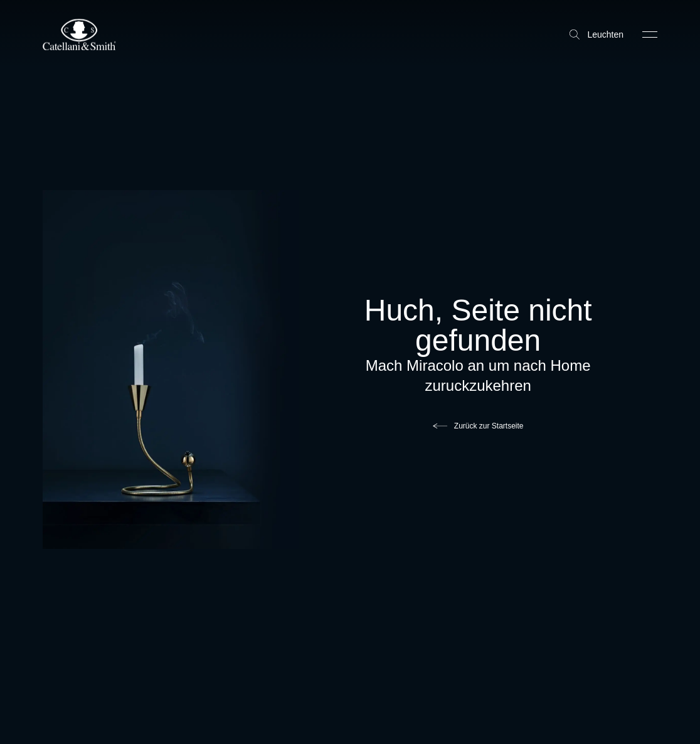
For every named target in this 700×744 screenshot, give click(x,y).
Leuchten (597, 35)
